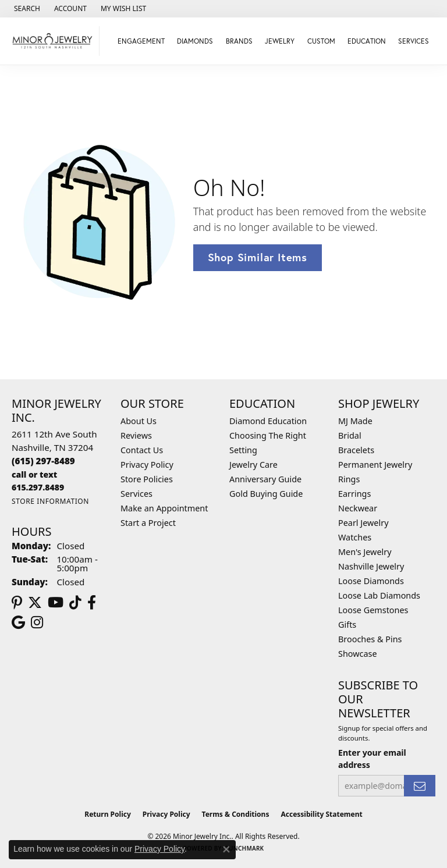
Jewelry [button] (280, 41)
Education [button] (367, 41)
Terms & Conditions (236, 814)
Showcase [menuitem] (358, 654)
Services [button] (414, 41)
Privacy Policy (147, 465)
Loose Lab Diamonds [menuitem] (379, 595)
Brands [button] (239, 41)
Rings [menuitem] (349, 479)
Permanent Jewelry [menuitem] (375, 465)
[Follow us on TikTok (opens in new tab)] (75, 603)
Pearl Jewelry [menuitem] (363, 523)
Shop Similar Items (258, 257)
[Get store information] (50, 501)
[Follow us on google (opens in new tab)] (18, 622)
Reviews (136, 435)
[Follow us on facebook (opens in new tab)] (92, 603)
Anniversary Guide (265, 479)
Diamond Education (268, 421)
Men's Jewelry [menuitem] (365, 552)
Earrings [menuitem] (354, 494)
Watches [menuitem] (355, 537)
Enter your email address (372, 759)
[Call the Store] (43, 461)
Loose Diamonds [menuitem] (371, 581)
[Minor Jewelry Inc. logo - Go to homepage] (53, 41)
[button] (26, 9)
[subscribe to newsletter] (420, 786)
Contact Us (142, 450)
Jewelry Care (253, 465)
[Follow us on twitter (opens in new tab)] (35, 603)
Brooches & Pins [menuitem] (370, 639)
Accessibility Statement (321, 814)
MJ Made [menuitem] (355, 421)
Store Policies (147, 479)
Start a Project (148, 523)
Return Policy (108, 814)
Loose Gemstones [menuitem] (373, 610)
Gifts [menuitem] (347, 625)
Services (136, 494)
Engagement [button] (141, 41)
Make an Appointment (164, 508)
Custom (321, 41)
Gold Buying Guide (266, 494)
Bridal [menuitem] (350, 435)
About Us (139, 421)
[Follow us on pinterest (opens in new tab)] (17, 603)
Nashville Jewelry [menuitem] (371, 566)
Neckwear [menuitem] (358, 508)
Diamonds (195, 41)
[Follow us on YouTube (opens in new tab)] (56, 603)
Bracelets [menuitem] (356, 450)
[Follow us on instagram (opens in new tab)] (37, 622)
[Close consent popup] (226, 849)
